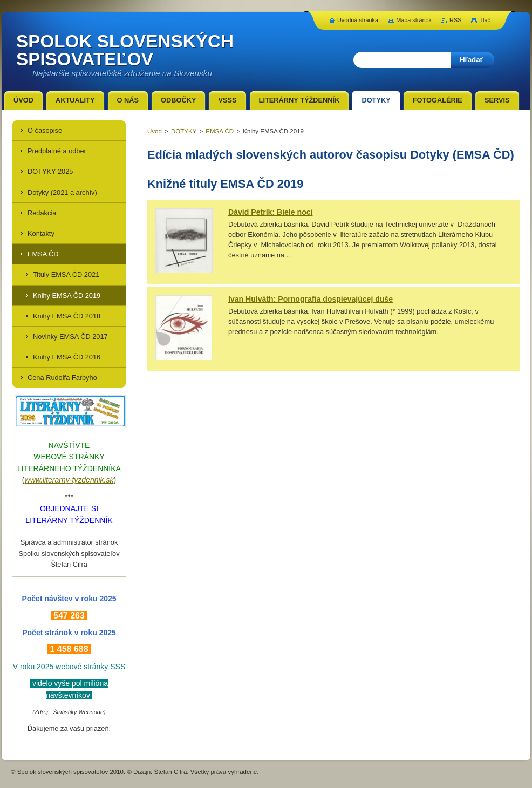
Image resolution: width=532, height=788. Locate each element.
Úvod (155, 131)
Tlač (485, 20)
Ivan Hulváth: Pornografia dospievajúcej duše (311, 299)
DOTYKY (184, 131)
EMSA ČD (220, 131)
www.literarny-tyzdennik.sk (69, 480)
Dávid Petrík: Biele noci (270, 212)
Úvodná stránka (358, 20)
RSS (455, 20)
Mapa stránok (414, 20)
